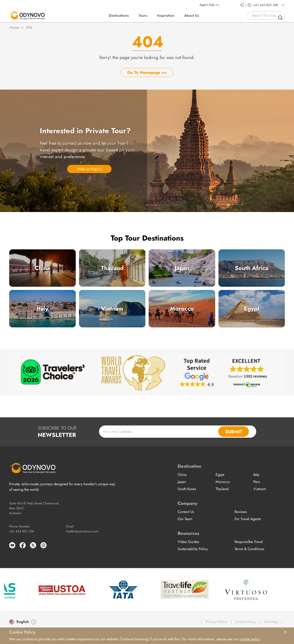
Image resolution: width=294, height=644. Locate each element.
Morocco (182, 309)
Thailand (112, 268)
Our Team (185, 519)
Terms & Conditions (249, 549)
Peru (257, 482)
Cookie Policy (246, 622)
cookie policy (250, 639)
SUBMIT (234, 432)
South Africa (252, 268)
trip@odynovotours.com (82, 531)
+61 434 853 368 (22, 531)
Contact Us (186, 512)
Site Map (271, 622)
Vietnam (112, 309)
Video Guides (188, 542)
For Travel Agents (248, 519)
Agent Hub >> (209, 5)
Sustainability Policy (193, 549)
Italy (42, 309)
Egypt (252, 309)
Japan (182, 268)
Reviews (241, 512)
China (42, 268)
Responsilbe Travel (249, 542)
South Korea (187, 489)
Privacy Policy (216, 622)
